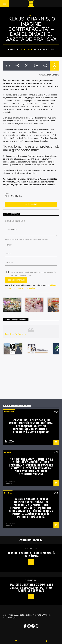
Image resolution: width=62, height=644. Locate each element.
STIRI (31, 15)
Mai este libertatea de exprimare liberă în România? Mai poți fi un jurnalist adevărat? (31, 587)
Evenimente (9, 412)
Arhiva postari (31, 204)
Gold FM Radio (26, 50)
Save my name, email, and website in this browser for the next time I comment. (33, 273)
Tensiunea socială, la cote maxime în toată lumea (32, 554)
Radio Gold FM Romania (15, 334)
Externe (8, 452)
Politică (8, 493)
